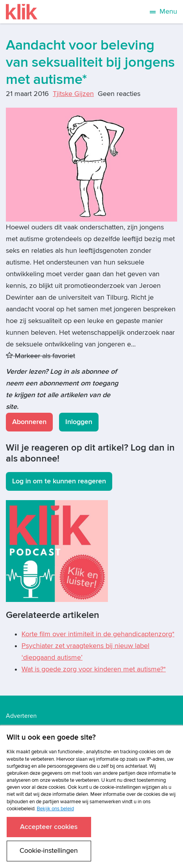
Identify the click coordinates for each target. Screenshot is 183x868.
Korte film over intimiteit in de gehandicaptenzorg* (98, 634)
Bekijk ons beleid (55, 809)
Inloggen (79, 422)
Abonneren (29, 422)
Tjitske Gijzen (73, 94)
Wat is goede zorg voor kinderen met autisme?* (94, 669)
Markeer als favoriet (40, 356)
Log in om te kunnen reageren (59, 481)
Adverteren (21, 716)
